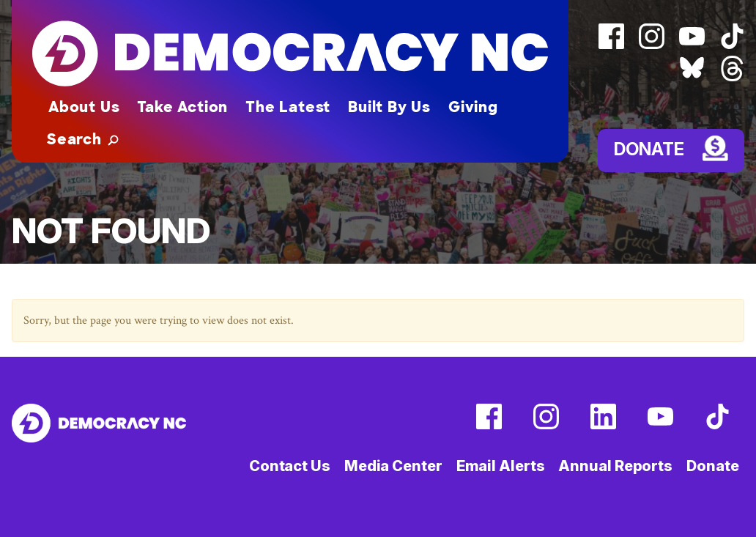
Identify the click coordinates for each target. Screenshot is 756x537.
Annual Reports (615, 466)
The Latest (288, 107)
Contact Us (290, 466)
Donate (649, 149)
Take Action (182, 107)
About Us (84, 107)
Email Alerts (501, 466)
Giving (473, 107)
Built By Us (389, 107)
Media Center (393, 466)
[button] (83, 139)
